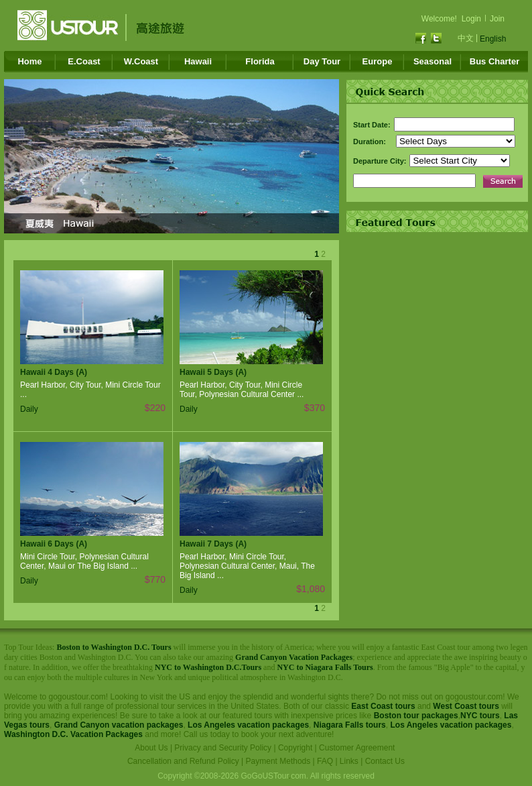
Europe (378, 61)
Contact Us (385, 761)
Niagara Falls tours (350, 725)
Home (29, 61)
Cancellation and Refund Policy (183, 761)
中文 (466, 38)
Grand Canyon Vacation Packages (294, 657)
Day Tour (322, 61)
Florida (260, 61)
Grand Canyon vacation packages (119, 725)
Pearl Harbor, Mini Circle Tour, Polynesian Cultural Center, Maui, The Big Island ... (247, 566)
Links (349, 761)
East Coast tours (383, 706)
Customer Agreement (357, 748)
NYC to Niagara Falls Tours (325, 667)
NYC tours (480, 716)
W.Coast (141, 61)
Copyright (295, 748)
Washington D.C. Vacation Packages (73, 734)
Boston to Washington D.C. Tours (114, 647)
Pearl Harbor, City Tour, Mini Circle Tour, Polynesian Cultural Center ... (242, 390)
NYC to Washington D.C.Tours (208, 667)
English (493, 39)
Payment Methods (278, 761)
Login (471, 19)
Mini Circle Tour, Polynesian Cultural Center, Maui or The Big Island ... (84, 561)
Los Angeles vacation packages (248, 725)
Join (497, 19)
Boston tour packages (416, 716)
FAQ (325, 761)
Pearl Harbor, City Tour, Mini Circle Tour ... (90, 390)
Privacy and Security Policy (223, 748)
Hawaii (198, 61)
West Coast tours (466, 706)
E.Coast (84, 61)
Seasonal (433, 61)
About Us (151, 748)
